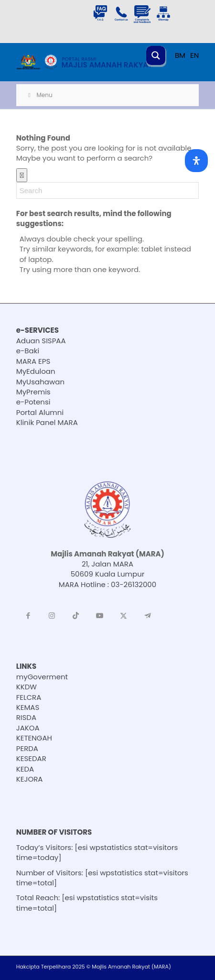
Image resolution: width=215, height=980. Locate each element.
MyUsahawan (40, 382)
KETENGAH (34, 738)
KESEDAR (31, 758)
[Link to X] (124, 616)
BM (180, 55)
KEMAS (28, 707)
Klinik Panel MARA (47, 422)
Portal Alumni (40, 412)
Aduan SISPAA (41, 341)
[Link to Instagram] (52, 616)
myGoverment (42, 677)
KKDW (27, 687)
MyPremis (33, 392)
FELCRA (29, 697)
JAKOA (28, 728)
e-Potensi (33, 402)
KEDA (25, 769)
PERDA (27, 748)
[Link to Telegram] (148, 616)
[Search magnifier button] (156, 55)
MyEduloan (36, 371)
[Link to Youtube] (100, 616)
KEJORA (30, 779)
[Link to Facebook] (28, 616)
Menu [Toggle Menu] (39, 95)
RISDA (26, 717)
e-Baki (28, 351)
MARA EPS (33, 361)
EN (194, 55)
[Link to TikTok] (76, 616)
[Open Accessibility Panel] (196, 161)
